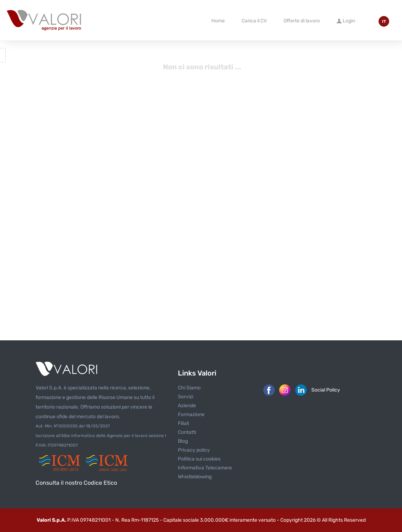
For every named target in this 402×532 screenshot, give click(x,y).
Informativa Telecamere (205, 468)
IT (384, 22)
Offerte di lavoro (302, 21)
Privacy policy (194, 450)
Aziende (187, 406)
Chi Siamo (189, 388)
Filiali (183, 423)
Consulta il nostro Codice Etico (76, 483)
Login (346, 20)
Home (218, 21)
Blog (183, 441)
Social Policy (326, 390)
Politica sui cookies (199, 459)
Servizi (186, 397)
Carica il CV (254, 21)
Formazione (191, 414)
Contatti (187, 432)
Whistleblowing (195, 477)
